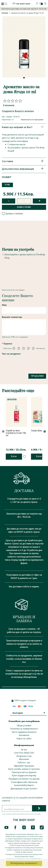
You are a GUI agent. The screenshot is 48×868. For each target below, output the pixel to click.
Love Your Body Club (24, 753)
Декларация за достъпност (24, 789)
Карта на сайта (24, 738)
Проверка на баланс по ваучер (24, 779)
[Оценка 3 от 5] (24, 348)
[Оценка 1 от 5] (14, 348)
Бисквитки (24, 735)
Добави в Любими (12, 214)
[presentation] (21, 366)
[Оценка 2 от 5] (19, 348)
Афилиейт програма (24, 766)
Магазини (24, 759)
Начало (5, 13)
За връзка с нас (24, 756)
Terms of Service (34, 814)
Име (4, 305)
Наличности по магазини (32, 120)
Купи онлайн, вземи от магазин (24, 769)
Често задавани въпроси (24, 732)
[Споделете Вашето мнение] (12, 101)
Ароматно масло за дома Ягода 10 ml (28, 13)
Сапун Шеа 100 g (39, 431)
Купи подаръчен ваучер (24, 775)
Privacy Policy (26, 814)
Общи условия (24, 725)
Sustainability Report (24, 785)
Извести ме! (24, 207)
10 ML (7, 185)
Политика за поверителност (24, 729)
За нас (24, 750)
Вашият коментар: (12, 317)
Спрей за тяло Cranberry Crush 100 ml (16, 433)
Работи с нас (24, 762)
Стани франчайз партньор (24, 782)
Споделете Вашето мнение (18, 111)
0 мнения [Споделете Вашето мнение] (9, 105)
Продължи (37, 376)
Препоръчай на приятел (24, 772)
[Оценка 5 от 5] (33, 348)
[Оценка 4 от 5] (28, 348)
